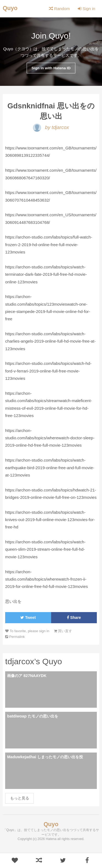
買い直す (63, 631)
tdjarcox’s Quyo (34, 661)
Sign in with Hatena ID (51, 68)
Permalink (15, 637)
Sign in (86, 9)
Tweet (28, 618)
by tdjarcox (51, 127)
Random (59, 9)
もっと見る (20, 798)
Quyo (10, 8)
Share (74, 618)
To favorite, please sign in (27, 631)
